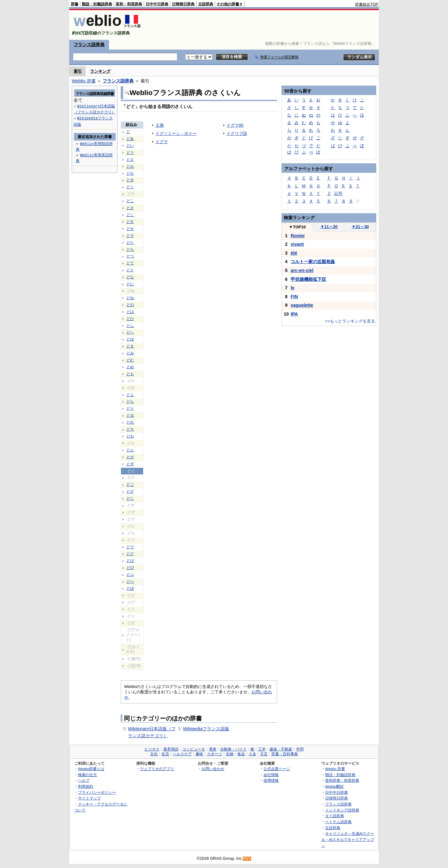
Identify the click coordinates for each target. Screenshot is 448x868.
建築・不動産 (281, 749)
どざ (130, 491)
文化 (154, 754)
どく (130, 187)
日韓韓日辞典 (183, 4)
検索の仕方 (88, 775)
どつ (130, 256)
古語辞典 (206, 4)
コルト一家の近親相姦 (313, 262)
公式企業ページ (277, 769)
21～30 (360, 227)
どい (130, 146)
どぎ (130, 464)
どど (130, 554)
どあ (130, 139)
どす (130, 222)
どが (130, 457)
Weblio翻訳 (334, 786)
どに (130, 284)
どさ (130, 208)
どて (130, 263)
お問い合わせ (213, 769)
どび (130, 568)
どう (130, 153)
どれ (130, 422)
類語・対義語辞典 (97, 4)
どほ (130, 339)
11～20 (329, 227)
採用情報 (271, 780)
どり (130, 408)
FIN (294, 297)
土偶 (160, 125)
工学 (262, 749)
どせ (130, 229)
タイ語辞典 (335, 816)
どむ (130, 360)
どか (130, 173)
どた (130, 243)
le (293, 288)
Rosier (298, 236)
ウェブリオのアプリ (157, 769)
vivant (297, 244)
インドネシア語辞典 (342, 810)
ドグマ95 (235, 125)
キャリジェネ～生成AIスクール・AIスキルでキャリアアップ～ (348, 839)
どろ (130, 429)
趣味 (199, 754)
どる (130, 415)
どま (130, 346)
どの (130, 305)
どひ (130, 319)
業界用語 (171, 749)
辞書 (75, 4)
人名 (252, 754)
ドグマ (162, 142)
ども (130, 374)
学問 (300, 749)
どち (130, 250)
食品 (241, 754)
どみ (130, 353)
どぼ (130, 588)
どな (130, 277)
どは (130, 312)
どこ (130, 201)
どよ (130, 395)
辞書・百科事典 (285, 754)
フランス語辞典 (89, 45)
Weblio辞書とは (91, 769)
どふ (130, 326)
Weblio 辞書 (84, 81)
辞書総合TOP (367, 4)
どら (130, 401)
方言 (264, 754)
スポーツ (215, 754)
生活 (165, 754)
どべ (130, 582)
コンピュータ (194, 749)
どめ (130, 367)
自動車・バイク (233, 749)
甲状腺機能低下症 (308, 279)
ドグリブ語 (237, 133)
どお (130, 166)
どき (130, 180)
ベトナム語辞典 (338, 822)
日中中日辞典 (157, 4)
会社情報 (271, 775)
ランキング (100, 71)
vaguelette (302, 305)
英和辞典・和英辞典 (342, 780)
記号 (338, 193)
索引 (78, 71)
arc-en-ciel (302, 270)
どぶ (130, 575)
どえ (130, 160)
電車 (213, 749)
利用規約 (86, 786)
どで (130, 547)
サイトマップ (89, 798)
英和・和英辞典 (129, 4)
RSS (247, 859)
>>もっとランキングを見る (350, 321)
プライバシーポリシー (97, 792)
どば (130, 561)
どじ (130, 498)
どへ (130, 332)
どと (130, 270)
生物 (230, 754)
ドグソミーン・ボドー (176, 133)
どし (130, 215)
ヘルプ (84, 780)
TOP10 (297, 227)
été (294, 253)
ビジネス (152, 749)
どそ (130, 236)
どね (130, 298)
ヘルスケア (182, 754)
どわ (130, 436)
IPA (294, 314)
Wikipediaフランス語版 (206, 729)
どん (130, 450)
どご (130, 485)
